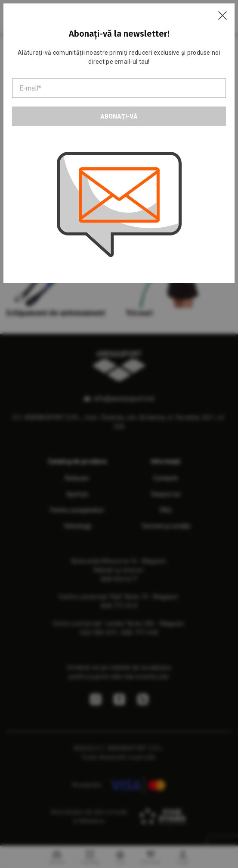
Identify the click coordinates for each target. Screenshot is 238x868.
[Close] (223, 16)
